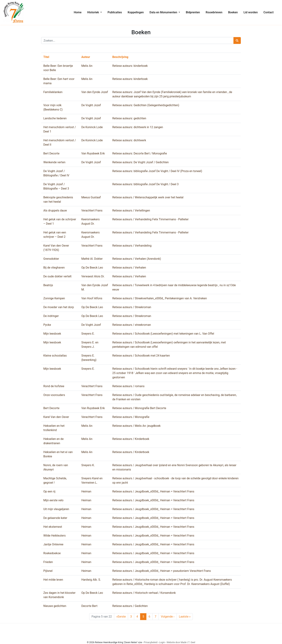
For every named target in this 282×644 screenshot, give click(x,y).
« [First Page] (121, 617)
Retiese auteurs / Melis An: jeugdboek (136, 426)
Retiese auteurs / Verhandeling (132, 246)
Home (78, 12)
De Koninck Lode (92, 127)
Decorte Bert (89, 606)
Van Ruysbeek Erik (93, 153)
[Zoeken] (137, 40)
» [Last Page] (185, 617)
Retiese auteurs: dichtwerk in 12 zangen (138, 127)
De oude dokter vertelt (57, 276)
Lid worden (251, 12)
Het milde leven (53, 580)
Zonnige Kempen (54, 298)
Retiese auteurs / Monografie (131, 417)
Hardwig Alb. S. (91, 580)
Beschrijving (120, 57)
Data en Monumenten (164, 12)
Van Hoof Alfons (92, 298)
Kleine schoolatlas (55, 356)
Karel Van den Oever (56, 417)
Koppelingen (136, 12)
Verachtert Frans (92, 210)
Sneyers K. (88, 465)
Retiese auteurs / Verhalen (129, 268)
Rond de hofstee (54, 386)
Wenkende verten (54, 162)
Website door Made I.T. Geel (181, 642)
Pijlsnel (48, 571)
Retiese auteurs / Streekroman (132, 307)
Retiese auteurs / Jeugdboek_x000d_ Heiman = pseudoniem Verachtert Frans (162, 571)
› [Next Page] (168, 617)
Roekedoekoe (52, 553)
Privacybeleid (151, 642)
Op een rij (49, 491)
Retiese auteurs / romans (128, 386)
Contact (269, 12)
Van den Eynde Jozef (95, 92)
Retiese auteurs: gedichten (129, 118)
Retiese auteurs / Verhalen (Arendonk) (137, 259)
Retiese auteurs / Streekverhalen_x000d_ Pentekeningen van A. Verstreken (160, 298)
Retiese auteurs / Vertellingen (131, 210)
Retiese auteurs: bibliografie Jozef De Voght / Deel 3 (145, 184)
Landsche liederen (55, 118)
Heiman (86, 491)
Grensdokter (51, 259)
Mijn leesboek (52, 334)
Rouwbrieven (214, 12)
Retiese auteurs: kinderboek (130, 66)
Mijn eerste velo (53, 500)
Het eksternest (53, 527)
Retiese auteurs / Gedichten (130, 606)
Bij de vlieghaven (54, 268)
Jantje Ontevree (53, 544)
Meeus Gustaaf (91, 197)
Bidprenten (193, 12)
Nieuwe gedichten (55, 606)
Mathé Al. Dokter (92, 259)
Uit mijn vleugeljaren (56, 509)
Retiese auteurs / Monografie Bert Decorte (139, 408)
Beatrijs (48, 285)
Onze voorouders (54, 395)
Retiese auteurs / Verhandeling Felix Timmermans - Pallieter (150, 219)
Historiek (93, 12)
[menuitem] (78, 12)
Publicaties (115, 12)
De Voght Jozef (91, 105)
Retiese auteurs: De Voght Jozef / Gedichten (140, 162)
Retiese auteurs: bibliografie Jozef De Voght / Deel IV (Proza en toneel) (157, 171)
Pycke (47, 325)
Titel (46, 57)
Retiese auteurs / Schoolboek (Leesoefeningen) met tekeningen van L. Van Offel (163, 334)
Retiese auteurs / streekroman (132, 325)
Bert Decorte (51, 153)
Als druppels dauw (55, 210)
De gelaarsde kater (55, 518)
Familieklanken (53, 92)
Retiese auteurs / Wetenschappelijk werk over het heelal (148, 197)
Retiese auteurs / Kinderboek (131, 439)
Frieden (48, 562)
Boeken (233, 12)
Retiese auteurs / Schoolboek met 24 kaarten (141, 356)
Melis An (87, 66)
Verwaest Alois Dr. (93, 276)
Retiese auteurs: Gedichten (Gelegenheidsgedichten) (146, 105)
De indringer (51, 316)
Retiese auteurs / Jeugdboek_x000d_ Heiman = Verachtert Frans (153, 491)
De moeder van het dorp (59, 307)
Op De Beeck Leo (92, 268)
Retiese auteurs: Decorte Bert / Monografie (139, 153)
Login (162, 642)
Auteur (86, 57)
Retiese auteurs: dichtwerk (129, 140)
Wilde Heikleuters (54, 536)
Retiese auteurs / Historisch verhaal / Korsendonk (144, 593)
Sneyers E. (88, 334)
